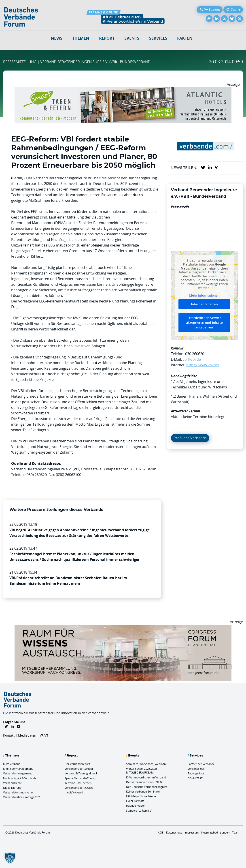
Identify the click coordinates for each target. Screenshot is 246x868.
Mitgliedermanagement (18, 769)
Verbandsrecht (12, 783)
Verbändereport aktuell (79, 769)
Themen (81, 38)
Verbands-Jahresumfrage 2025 (22, 797)
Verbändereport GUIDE (79, 788)
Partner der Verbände (201, 764)
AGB (161, 832)
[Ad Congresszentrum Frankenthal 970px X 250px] (123, 627)
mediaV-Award (74, 792)
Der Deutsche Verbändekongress (147, 787)
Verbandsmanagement (17, 773)
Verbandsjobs (196, 769)
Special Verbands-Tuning (80, 778)
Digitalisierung (12, 788)
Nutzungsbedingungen (215, 832)
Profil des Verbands (190, 438)
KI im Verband (12, 764)
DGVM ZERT (195, 778)
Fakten (185, 38)
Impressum (192, 832)
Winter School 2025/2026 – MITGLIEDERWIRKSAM (143, 770)
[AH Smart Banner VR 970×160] (123, 90)
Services (158, 38)
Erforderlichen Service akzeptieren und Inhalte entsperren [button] (204, 323)
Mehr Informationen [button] (204, 296)
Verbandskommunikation (19, 792)
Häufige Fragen (136, 806)
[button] (10, 858)
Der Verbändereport (77, 764)
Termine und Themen (78, 783)
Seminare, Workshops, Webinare (146, 764)
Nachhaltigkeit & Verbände (20, 778)
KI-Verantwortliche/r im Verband (146, 777)
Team (236, 832)
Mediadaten (27, 735)
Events (132, 38)
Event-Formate (135, 801)
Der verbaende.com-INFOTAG (145, 782)
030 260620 (195, 354)
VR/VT (44, 735)
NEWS (57, 38)
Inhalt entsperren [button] (204, 304)
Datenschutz (174, 832)
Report (107, 38)
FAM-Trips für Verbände (141, 796)
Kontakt (9, 735)
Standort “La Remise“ (139, 810)
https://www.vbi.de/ (203, 365)
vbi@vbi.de (192, 359)
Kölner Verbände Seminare (143, 791)
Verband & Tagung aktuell (81, 773)
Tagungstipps (196, 773)
